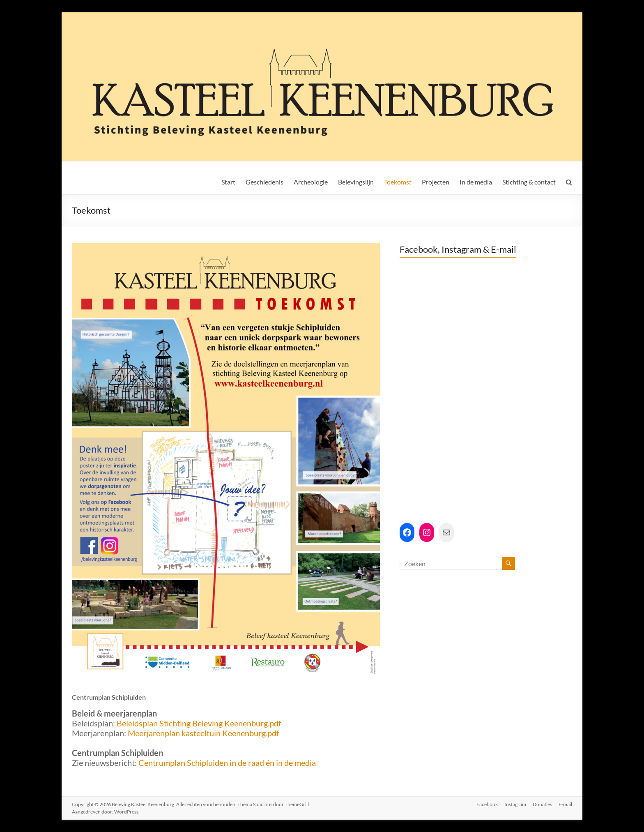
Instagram (515, 804)
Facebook (487, 804)
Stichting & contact (529, 182)
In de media (476, 182)
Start (228, 182)
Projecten (436, 182)
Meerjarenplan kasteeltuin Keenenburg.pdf (204, 733)
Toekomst (398, 182)
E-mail (565, 804)
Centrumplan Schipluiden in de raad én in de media (227, 763)
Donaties (542, 804)
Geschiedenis (264, 182)
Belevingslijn (356, 182)
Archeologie (311, 182)
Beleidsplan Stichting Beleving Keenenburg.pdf (199, 723)
